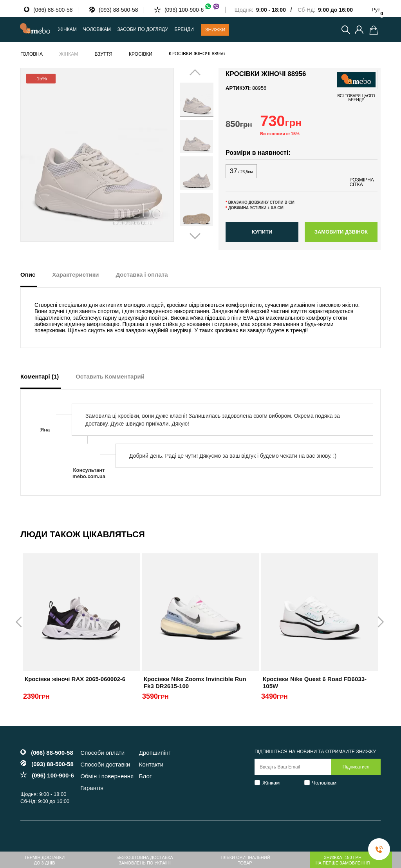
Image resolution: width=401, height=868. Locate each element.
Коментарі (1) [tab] (40, 376)
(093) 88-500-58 (118, 10)
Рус (376, 10)
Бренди (184, 30)
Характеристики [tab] (75, 275)
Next (203, 154)
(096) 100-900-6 (192, 10)
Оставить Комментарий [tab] (110, 376)
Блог (145, 776)
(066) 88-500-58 (53, 10)
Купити (262, 232)
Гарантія (92, 788)
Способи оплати (102, 753)
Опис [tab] (28, 275)
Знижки (215, 30)
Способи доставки (105, 764)
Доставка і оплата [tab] (142, 275)
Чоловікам (324, 783)
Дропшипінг (155, 753)
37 (241, 171)
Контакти (151, 764)
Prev (190, 154)
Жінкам (271, 783)
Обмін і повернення (107, 776)
